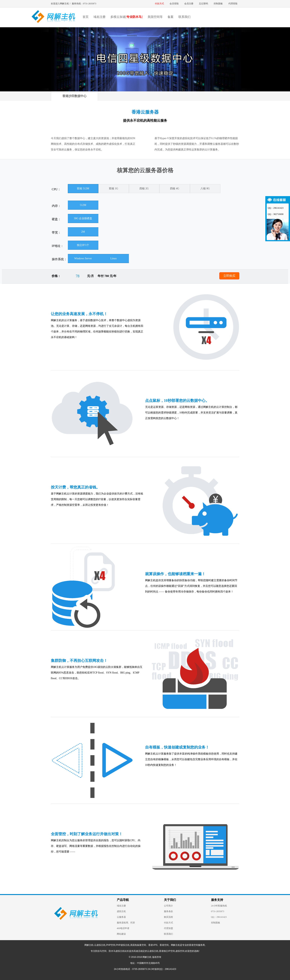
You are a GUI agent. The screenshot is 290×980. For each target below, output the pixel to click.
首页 (86, 17)
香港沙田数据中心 (74, 96)
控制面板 (218, 4)
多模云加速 (127, 17)
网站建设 (121, 934)
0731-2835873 (218, 911)
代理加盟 (168, 928)
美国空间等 (155, 17)
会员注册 (189, 4)
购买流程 (168, 917)
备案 (171, 17)
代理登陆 (233, 4)
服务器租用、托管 (126, 923)
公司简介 (168, 906)
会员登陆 (174, 4)
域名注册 (99, 17)
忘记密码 (204, 4)
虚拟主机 (121, 911)
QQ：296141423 (219, 917)
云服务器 (121, 917)
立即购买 (229, 276)
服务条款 (168, 911)
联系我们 (184, 17)
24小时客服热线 (219, 906)
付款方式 (159, 4)
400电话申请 (123, 928)
